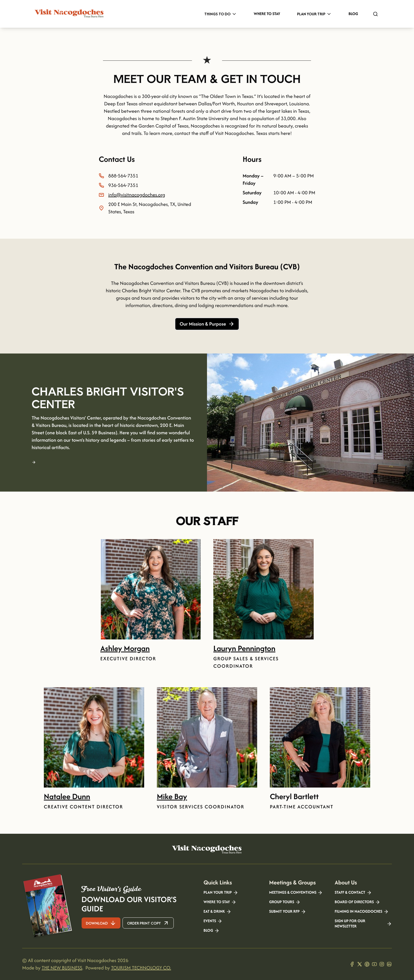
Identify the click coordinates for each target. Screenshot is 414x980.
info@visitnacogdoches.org (137, 195)
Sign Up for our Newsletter (363, 924)
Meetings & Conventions (296, 893)
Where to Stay (267, 14)
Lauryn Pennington (244, 648)
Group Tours (285, 902)
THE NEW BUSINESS (62, 968)
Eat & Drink (217, 912)
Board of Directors (357, 902)
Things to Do (221, 14)
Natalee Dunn (67, 796)
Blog (353, 14)
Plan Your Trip (314, 14)
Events (213, 921)
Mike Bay (172, 796)
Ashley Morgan (125, 648)
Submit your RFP (288, 912)
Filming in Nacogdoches (362, 912)
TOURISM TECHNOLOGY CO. (141, 968)
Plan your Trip (221, 893)
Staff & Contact (353, 893)
